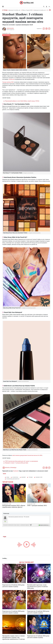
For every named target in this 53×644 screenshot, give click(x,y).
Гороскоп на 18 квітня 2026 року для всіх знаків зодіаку (13, 586)
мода (8, 477)
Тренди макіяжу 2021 (8, 82)
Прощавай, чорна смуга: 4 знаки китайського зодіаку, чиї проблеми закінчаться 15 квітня (14, 637)
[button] (47, 7)
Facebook (16, 471)
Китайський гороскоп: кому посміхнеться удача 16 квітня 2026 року (37, 586)
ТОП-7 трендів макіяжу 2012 (37, 505)
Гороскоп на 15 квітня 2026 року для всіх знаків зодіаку (38, 637)
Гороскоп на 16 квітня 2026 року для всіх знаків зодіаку (13, 612)
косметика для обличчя (13, 479)
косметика (15, 477)
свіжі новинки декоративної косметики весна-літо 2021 (27, 455)
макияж (23, 477)
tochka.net (11, 79)
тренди (31, 477)
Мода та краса (6, 35)
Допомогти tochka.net (15, 10)
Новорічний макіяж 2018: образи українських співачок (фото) (14, 506)
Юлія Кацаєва (10, 28)
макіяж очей (39, 477)
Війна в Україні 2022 (27, 10)
